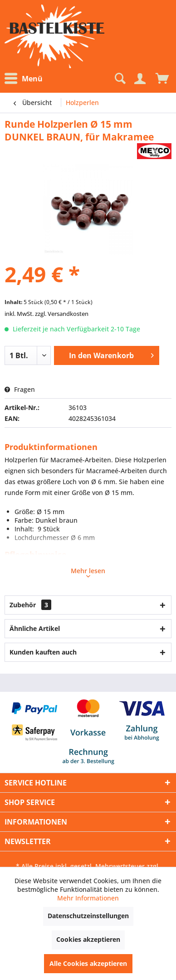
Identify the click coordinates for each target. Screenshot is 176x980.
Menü (24, 79)
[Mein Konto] (140, 79)
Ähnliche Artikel (35, 628)
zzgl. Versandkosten (62, 314)
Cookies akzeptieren (88, 939)
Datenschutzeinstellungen (88, 916)
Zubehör (30, 605)
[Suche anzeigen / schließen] (119, 79)
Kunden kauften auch (43, 652)
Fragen (20, 389)
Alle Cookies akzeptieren (88, 963)
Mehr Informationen (88, 898)
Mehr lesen (88, 572)
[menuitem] (26, 79)
